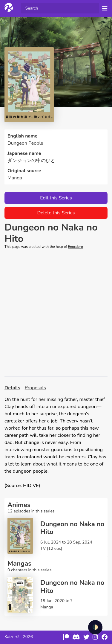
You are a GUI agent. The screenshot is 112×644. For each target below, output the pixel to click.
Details (12, 388)
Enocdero (75, 247)
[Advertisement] (56, 313)
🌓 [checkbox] (95, 627)
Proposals (35, 388)
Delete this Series (56, 213)
